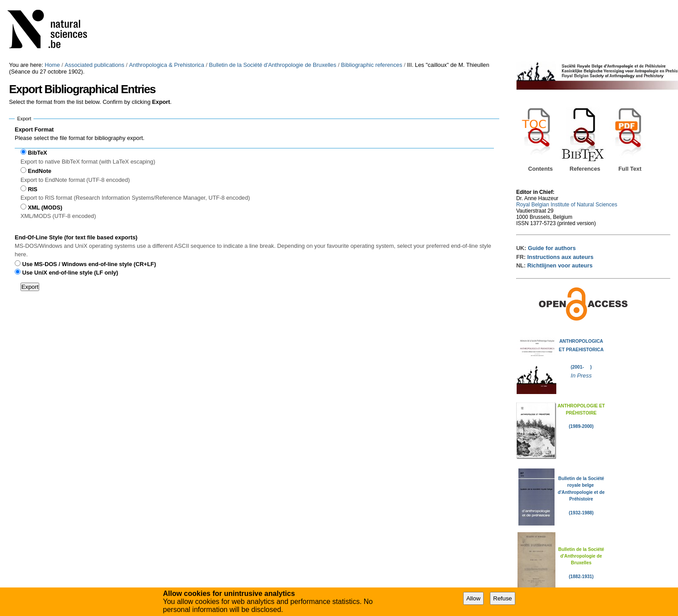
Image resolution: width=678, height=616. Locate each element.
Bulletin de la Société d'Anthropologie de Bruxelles (273, 65)
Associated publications (95, 65)
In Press (581, 376)
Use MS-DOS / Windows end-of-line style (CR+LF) (89, 264)
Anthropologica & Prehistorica (167, 65)
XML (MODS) (45, 207)
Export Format (34, 129)
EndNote (39, 171)
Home (52, 65)
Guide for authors (552, 248)
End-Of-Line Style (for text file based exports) (76, 237)
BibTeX (37, 153)
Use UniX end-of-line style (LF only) (70, 273)
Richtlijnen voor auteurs (560, 265)
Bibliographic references (372, 65)
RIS (32, 189)
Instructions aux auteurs (561, 257)
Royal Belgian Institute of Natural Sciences (567, 205)
